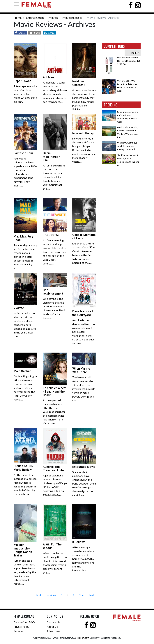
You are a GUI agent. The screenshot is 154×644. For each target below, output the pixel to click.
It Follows (79, 542)
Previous (51, 595)
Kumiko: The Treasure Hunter (54, 469)
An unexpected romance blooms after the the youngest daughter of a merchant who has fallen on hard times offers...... (54, 412)
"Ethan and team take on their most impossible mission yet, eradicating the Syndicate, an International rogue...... (25, 572)
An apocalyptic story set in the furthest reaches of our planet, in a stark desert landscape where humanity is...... (25, 257)
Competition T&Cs (24, 622)
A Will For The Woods (52, 546)
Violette (19, 308)
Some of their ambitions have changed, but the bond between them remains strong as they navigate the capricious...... (84, 484)
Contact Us (53, 622)
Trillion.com (83, 638)
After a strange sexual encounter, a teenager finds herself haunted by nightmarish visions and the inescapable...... (83, 559)
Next (82, 595)
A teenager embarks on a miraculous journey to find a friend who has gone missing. (25, 94)
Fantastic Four (23, 153)
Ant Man (48, 77)
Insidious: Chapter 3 (79, 83)
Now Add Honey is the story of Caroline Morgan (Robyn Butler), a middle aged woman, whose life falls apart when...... (84, 150)
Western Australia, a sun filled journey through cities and (127, 146)
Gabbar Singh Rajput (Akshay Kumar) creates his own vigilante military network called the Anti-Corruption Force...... (25, 388)
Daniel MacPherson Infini (52, 157)
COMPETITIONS (114, 46)
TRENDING (111, 105)
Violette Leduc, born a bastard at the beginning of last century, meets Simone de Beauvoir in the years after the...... (25, 325)
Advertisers (54, 631)
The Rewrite (51, 235)
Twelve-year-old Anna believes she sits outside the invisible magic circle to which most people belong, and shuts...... (84, 389)
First (39, 595)
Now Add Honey (83, 133)
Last (92, 595)
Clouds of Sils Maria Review (23, 468)
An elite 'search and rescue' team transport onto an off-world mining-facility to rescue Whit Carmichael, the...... (54, 177)
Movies (53, 18)
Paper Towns (22, 81)
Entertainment (35, 18)
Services (18, 631)
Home (18, 18)
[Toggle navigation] (17, 4)
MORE (135, 53)
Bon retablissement (53, 292)
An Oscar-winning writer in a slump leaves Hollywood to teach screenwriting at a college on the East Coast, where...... (54, 252)
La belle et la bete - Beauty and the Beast (55, 392)
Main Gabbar (22, 371)
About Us (52, 627)
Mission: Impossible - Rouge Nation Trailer (23, 550)
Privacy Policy (21, 627)
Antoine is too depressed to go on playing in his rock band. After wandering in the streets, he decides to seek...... (84, 332)
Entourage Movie (84, 467)
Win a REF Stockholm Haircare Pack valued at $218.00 (129, 61)
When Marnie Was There (81, 370)
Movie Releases (72, 18)
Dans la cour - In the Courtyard (83, 313)
